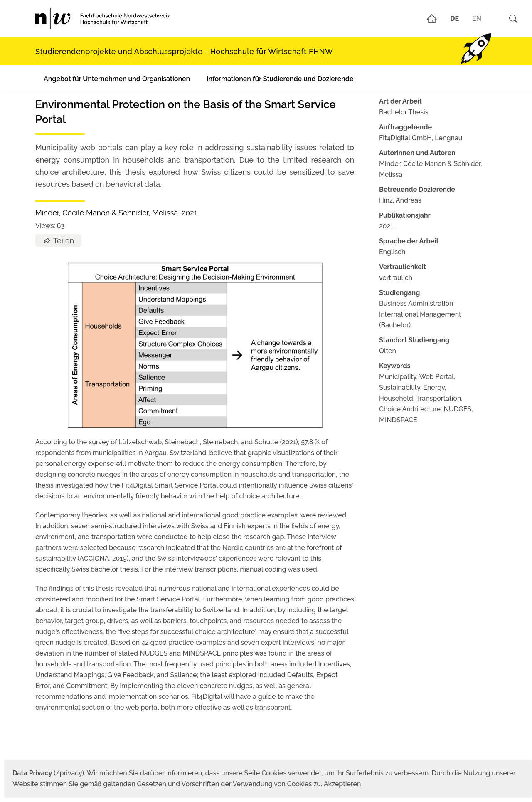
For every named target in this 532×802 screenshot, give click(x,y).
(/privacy (47, 773)
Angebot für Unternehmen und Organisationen (117, 79)
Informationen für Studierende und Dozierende (280, 79)
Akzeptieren (342, 784)
